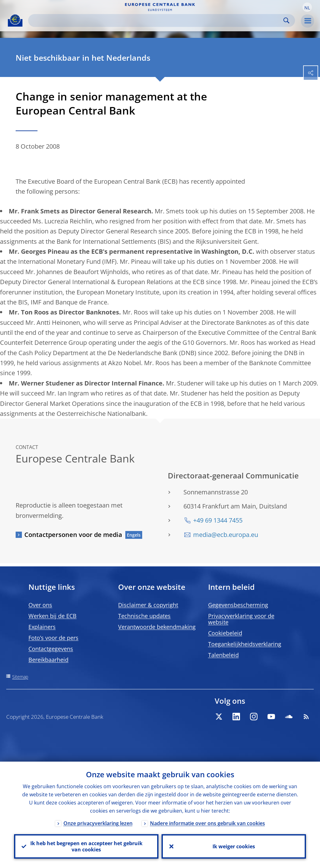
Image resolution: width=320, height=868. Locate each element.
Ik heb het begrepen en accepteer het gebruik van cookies (86, 846)
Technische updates (144, 616)
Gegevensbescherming (238, 605)
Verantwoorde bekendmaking (157, 627)
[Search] (157, 20)
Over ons (40, 605)
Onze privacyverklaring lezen (98, 823)
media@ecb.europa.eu (226, 535)
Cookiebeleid (225, 633)
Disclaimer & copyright (148, 605)
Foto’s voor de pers (53, 638)
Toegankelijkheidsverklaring (245, 644)
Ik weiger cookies (234, 846)
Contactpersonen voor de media (73, 535)
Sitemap (20, 677)
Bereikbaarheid (48, 660)
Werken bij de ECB (52, 616)
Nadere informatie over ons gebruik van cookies (207, 823)
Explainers (42, 627)
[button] (307, 7)
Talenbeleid (223, 655)
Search (286, 20)
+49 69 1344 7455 (218, 520)
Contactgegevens (51, 649)
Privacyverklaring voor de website (241, 619)
